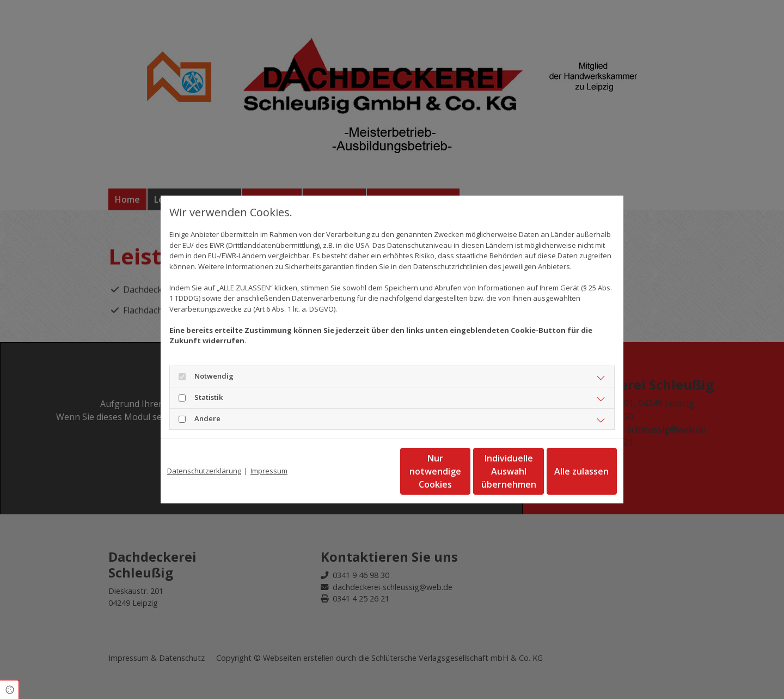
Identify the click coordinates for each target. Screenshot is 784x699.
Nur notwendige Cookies (360, 471)
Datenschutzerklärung (204, 471)
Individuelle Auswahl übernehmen (463, 471)
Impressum (269, 471)
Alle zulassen (567, 471)
